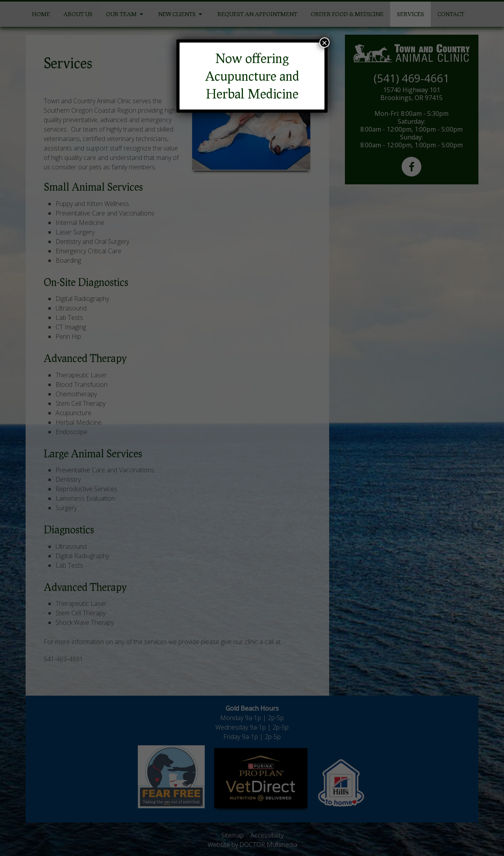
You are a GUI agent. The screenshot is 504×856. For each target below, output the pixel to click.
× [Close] (324, 43)
